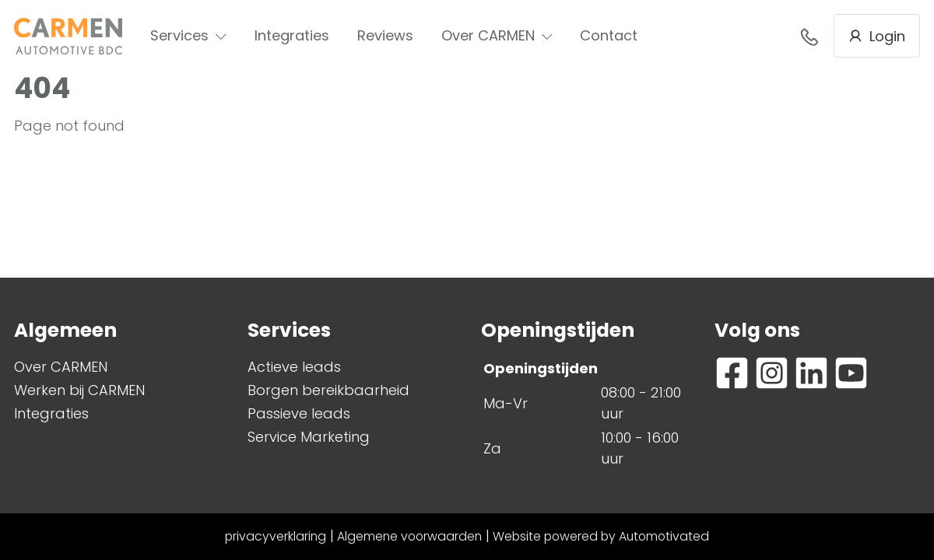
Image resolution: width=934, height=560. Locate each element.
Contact (609, 35)
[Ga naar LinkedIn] (811, 373)
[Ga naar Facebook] (732, 373)
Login (877, 36)
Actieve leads (294, 367)
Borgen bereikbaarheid (328, 390)
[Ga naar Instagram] (772, 373)
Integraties (292, 35)
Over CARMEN (497, 35)
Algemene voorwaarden (409, 536)
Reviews (385, 35)
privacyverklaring (276, 536)
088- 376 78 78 (809, 37)
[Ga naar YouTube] (851, 373)
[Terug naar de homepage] (68, 36)
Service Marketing (309, 437)
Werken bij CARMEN (79, 390)
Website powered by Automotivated (601, 536)
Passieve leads (299, 413)
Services (188, 35)
